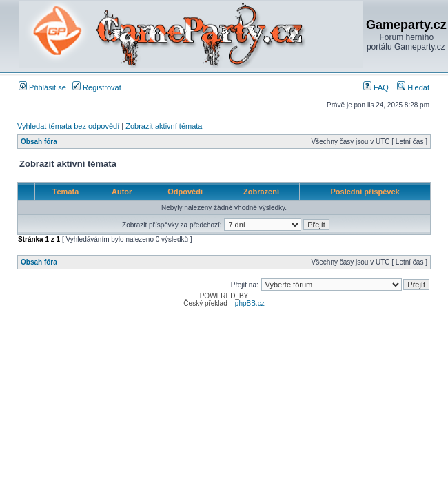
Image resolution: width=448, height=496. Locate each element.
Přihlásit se (42, 87)
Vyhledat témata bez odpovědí (68, 126)
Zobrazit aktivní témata (164, 126)
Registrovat (97, 87)
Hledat (413, 87)
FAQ (376, 87)
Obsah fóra (39, 142)
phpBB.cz (250, 303)
